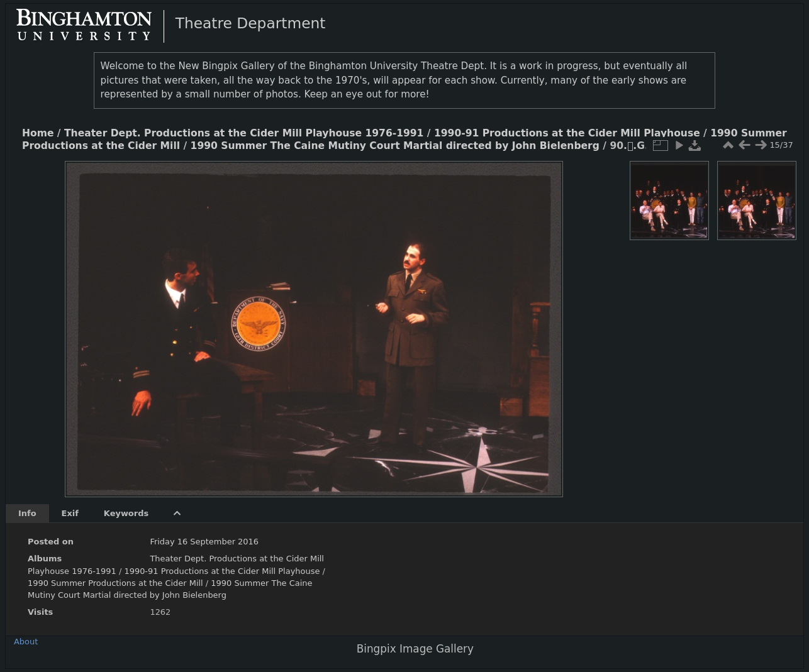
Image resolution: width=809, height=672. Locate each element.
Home (38, 133)
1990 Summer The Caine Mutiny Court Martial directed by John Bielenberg (395, 146)
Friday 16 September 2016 (204, 542)
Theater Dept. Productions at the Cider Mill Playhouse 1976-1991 (244, 133)
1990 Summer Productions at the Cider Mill (117, 583)
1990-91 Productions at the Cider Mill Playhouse (567, 133)
